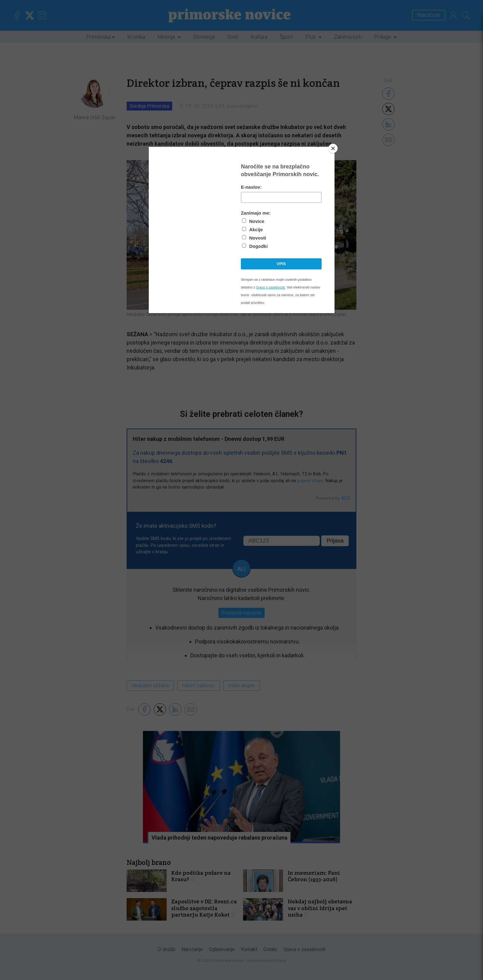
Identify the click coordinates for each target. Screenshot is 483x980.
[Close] (333, 148)
